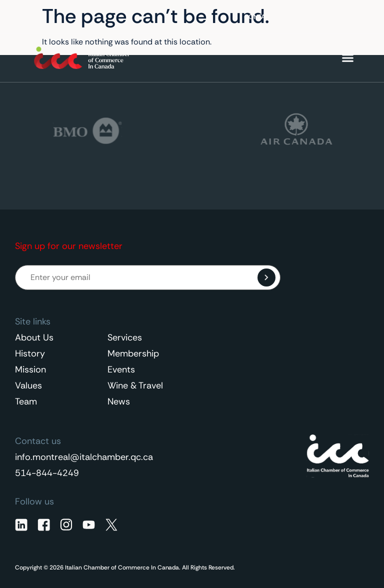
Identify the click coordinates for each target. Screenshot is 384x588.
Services (125, 337)
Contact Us (263, 17)
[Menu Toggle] (348, 58)
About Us (34, 337)
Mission (30, 369)
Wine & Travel (135, 385)
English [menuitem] (323, 16)
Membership (133, 353)
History (30, 353)
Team (26, 401)
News (119, 401)
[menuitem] (328, 16)
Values (28, 385)
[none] (328, 16)
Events (121, 369)
